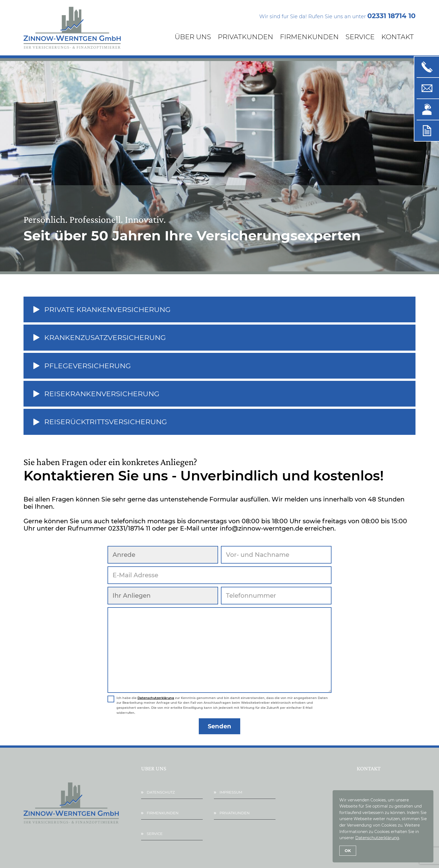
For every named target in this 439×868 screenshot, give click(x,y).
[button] (219, 309)
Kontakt (398, 37)
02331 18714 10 (391, 16)
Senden (219, 726)
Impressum (231, 792)
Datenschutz (161, 792)
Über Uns (193, 37)
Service (360, 37)
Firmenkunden (309, 37)
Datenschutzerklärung (156, 698)
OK (348, 851)
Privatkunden (246, 37)
